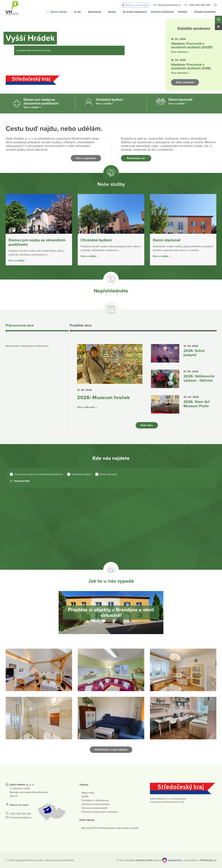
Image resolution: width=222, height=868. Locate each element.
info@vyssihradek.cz (169, 5)
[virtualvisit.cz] (172, 860)
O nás (78, 12)
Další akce (147, 425)
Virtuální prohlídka (205, 12)
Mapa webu (88, 793)
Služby (112, 12)
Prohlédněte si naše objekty (111, 750)
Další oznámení (185, 82)
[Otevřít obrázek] (39, 670)
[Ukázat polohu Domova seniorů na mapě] (55, 812)
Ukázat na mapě (19, 805)
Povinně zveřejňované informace (100, 812)
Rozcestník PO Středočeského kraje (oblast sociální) (110, 828)
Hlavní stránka (59, 12)
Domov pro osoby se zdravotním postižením (39, 474)
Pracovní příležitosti (163, 12)
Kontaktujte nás (136, 158)
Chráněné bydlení (81, 474)
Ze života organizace (135, 12)
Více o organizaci (86, 158)
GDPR (85, 797)
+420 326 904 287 (199, 5)
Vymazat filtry (22, 481)
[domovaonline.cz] (144, 860)
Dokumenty (95, 12)
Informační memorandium (96, 804)
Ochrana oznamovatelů (94, 808)
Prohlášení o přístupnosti (95, 800)
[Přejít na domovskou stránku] (12, 8)
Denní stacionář (108, 474)
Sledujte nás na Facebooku (137, 5)
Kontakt (183, 12)
